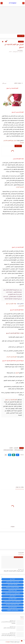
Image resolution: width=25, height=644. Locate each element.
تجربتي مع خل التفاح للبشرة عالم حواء (14, 571)
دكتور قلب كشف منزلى (13, 585)
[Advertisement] (12, 20)
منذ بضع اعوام (20, 569)
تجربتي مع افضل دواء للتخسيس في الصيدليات (8, 623)
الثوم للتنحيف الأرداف (12, 357)
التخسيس (21, 42)
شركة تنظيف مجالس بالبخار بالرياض (13, 602)
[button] (18, 455)
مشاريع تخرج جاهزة (12, 607)
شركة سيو (13, 579)
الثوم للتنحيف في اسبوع (11, 400)
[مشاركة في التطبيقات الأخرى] (6, 455)
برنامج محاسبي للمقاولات (12, 610)
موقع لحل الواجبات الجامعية (12, 588)
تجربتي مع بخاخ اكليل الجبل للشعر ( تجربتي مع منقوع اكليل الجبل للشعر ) (8, 636)
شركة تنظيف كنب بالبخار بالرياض (13, 593)
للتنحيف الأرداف (20, 187)
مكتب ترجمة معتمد (13, 590)
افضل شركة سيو (12, 599)
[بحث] (2, 3)
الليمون (17, 373)
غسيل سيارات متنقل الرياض (13, 582)
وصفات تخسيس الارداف (8, 450)
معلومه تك (13, 3)
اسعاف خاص (13, 596)
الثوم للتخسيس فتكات (19, 450)
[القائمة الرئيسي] (23, 3)
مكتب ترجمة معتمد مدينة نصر (12, 605)
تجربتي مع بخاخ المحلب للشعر (9, 628)
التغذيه (11, 448)
